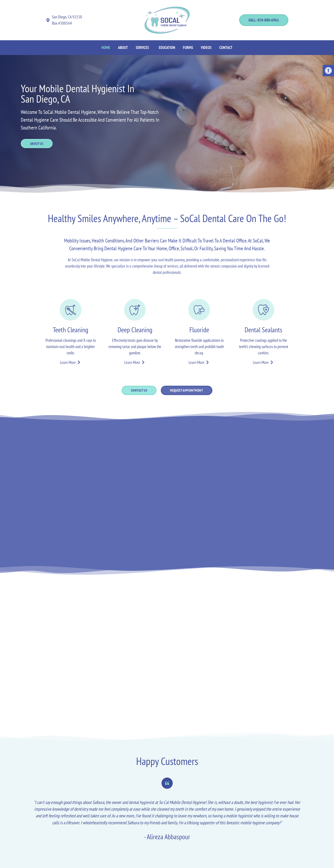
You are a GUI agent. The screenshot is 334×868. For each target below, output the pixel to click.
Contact (226, 48)
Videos (206, 48)
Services (142, 48)
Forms (188, 48)
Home (106, 48)
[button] (143, 48)
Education (167, 48)
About (123, 48)
